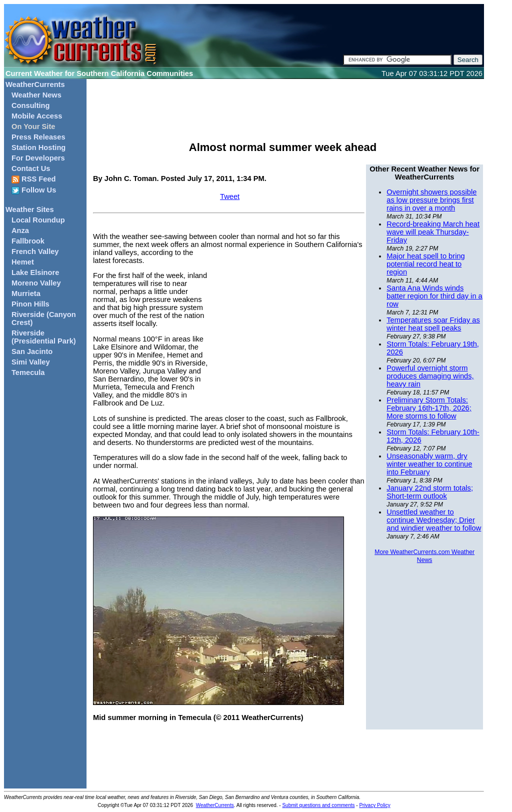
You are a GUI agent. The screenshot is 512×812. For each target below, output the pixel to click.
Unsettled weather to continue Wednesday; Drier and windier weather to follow (434, 520)
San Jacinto (32, 351)
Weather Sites (30, 209)
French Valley (35, 251)
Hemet (23, 262)
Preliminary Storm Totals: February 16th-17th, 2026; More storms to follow (429, 408)
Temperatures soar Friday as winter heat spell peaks (433, 324)
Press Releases (38, 137)
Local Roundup (38, 220)
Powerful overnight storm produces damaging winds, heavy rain (430, 376)
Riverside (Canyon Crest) (44, 318)
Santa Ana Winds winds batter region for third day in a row (434, 296)
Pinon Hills (30, 304)
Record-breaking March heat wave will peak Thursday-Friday (433, 232)
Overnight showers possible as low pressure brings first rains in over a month (431, 200)
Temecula (28, 372)
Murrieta (26, 293)
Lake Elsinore (35, 272)
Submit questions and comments (318, 805)
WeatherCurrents (35, 84)
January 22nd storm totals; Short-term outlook (430, 492)
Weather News (36, 95)
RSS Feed (34, 179)
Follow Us (34, 190)
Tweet (230, 196)
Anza (20, 230)
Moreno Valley (36, 283)
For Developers (38, 158)
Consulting (31, 105)
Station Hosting (38, 147)
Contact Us (31, 168)
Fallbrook (28, 241)
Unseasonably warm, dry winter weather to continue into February (429, 464)
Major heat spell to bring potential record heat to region (425, 264)
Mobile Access (37, 116)
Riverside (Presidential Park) (44, 337)
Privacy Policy (374, 805)
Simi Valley (31, 362)
